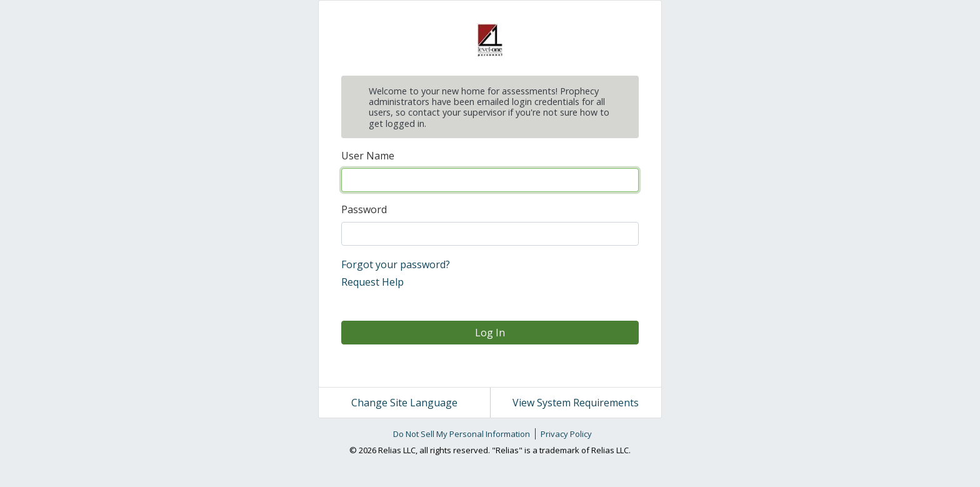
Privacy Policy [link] (566, 434)
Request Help (372, 282)
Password (364, 209)
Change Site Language (404, 403)
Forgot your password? (396, 264)
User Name (368, 156)
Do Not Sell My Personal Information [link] (462, 434)
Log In (490, 333)
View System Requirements (576, 403)
